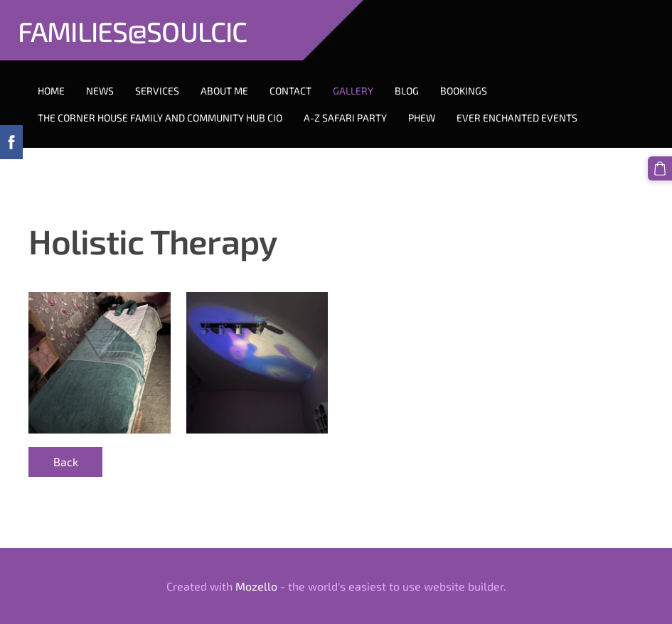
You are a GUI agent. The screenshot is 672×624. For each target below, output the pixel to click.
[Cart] (660, 168)
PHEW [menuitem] (422, 118)
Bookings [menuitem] (464, 91)
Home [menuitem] (51, 91)
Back (66, 462)
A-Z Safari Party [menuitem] (345, 118)
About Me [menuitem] (224, 91)
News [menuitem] (100, 91)
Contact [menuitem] (290, 91)
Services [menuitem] (157, 91)
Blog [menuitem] (407, 91)
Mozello (256, 586)
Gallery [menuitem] (353, 91)
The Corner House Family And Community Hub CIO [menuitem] (160, 118)
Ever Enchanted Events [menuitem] (517, 118)
